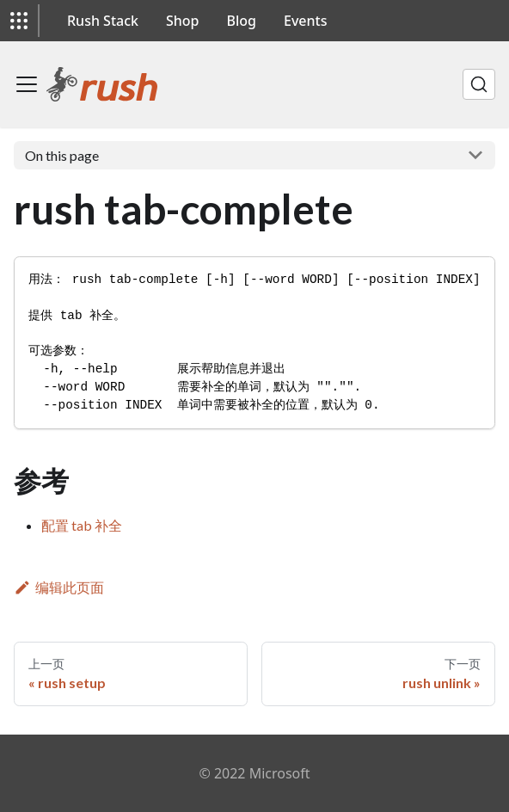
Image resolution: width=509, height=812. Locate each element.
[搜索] (479, 84)
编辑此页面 (59, 587)
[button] (19, 21)
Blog (242, 21)
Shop (183, 21)
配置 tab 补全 (82, 525)
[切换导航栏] (27, 84)
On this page (62, 155)
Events (305, 21)
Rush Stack (103, 21)
